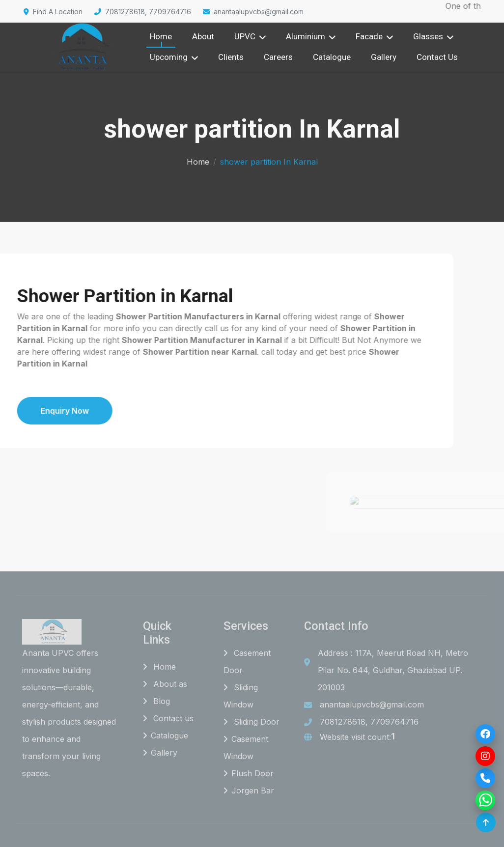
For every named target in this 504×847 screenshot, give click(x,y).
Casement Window (246, 748)
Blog (156, 701)
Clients (231, 57)
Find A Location (53, 12)
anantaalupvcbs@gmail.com (253, 12)
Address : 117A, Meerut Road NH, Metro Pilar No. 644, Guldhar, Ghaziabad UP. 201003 (393, 670)
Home (161, 36)
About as (165, 684)
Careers (278, 57)
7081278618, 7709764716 (143, 12)
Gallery (384, 57)
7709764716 (394, 722)
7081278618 (343, 722)
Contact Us (437, 57)
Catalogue (332, 57)
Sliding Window (241, 696)
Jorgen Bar (249, 791)
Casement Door (247, 662)
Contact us (168, 718)
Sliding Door (252, 722)
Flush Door (249, 773)
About (203, 36)
